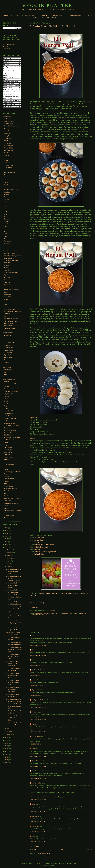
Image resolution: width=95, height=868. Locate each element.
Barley (6, 292)
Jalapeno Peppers (9, 479)
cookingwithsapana (37, 680)
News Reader (7, 49)
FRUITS (5, 212)
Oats (5, 302)
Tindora (6, 506)
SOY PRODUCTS (8, 333)
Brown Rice (7, 294)
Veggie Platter (47, 5)
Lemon (6, 226)
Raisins (6, 207)
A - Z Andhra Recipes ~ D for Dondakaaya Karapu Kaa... (14, 706)
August (9, 561)
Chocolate (7, 163)
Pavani (34, 724)
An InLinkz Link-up (37, 603)
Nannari (6, 462)
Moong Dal (7, 136)
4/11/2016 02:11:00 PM (38, 685)
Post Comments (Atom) (44, 853)
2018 (7, 542)
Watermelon (7, 246)
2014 (7, 740)
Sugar (5, 374)
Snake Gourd (8, 491)
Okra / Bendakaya (9, 464)
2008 (7, 757)
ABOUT (17, 16)
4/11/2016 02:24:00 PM (38, 695)
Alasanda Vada (39, 538)
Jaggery (6, 372)
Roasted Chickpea (9, 148)
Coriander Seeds (8, 348)
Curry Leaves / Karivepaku (11, 426)
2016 (7, 547)
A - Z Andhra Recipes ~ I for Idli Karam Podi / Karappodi (53, 26)
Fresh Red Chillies (10, 411)
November (10, 553)
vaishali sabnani (36, 736)
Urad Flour (7, 282)
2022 (7, 531)
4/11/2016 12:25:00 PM (38, 675)
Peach (6, 236)
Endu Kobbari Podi (41, 547)
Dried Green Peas (9, 121)
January (9, 734)
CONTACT (43, 16)
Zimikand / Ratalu (9, 515)
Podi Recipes (63, 613)
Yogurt (6, 185)
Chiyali (37, 542)
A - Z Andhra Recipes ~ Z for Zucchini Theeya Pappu (14, 571)
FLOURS (6, 251)
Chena (6, 177)
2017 (7, 545)
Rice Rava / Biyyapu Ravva (12, 319)
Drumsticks (7, 428)
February (9, 731)
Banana (6, 217)
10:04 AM (53, 611)
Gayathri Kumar (36, 761)
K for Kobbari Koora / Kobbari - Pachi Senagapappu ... (13, 663)
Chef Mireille (36, 826)
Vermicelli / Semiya (9, 328)
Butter (6, 175)
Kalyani (34, 635)
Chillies (6, 408)
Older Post (89, 849)
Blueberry (7, 219)
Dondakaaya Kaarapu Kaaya (44, 545)
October (9, 555)
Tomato (6, 508)
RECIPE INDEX (58, 16)
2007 (7, 760)
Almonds (6, 194)
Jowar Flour (7, 270)
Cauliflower (7, 401)
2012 (7, 746)
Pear (5, 239)
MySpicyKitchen (37, 783)
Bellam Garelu (39, 540)
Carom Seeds (8, 345)
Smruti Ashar (36, 816)
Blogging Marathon (43, 613)
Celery (6, 403)
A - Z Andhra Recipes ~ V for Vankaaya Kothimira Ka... (14, 597)
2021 (7, 533)
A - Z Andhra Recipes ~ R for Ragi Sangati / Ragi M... (14, 623)
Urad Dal (6, 155)
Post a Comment (34, 846)
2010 (7, 752)
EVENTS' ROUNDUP (52, 17)
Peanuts (6, 141)
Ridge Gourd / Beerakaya (11, 488)
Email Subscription (8, 44)
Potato (6, 484)
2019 (7, 539)
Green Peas (7, 455)
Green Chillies (9, 413)
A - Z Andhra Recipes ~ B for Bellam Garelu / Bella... (14, 718)
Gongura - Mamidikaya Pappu (45, 552)
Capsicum (7, 476)
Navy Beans (7, 138)
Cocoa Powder (8, 168)
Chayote (6, 406)
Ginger (6, 442)
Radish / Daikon (8, 486)
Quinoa (6, 307)
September (10, 558)
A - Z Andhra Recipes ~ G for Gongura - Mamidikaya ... (14, 689)
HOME (6, 16)
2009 (7, 754)
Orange (6, 234)
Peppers (6, 469)
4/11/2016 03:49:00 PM (38, 720)
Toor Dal (6, 153)
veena (33, 836)
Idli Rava (6, 268)
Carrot (6, 399)
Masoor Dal (7, 133)
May (8, 564)
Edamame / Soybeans (10, 430)
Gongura (6, 445)
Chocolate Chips (9, 165)
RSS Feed (6, 47)
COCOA (5, 160)
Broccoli (6, 396)
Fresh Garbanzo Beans (10, 440)
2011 (7, 749)
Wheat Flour (7, 285)
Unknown (35, 650)
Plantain (6, 481)
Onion (6, 467)
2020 (7, 536)
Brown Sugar (8, 370)
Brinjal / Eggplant (9, 394)
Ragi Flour (7, 275)
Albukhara (7, 192)
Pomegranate (8, 241)
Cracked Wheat (8, 297)
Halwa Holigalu (40, 554)
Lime (5, 229)
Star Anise (7, 360)
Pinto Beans (7, 143)
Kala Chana (7, 128)
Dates (5, 204)
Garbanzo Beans (8, 124)
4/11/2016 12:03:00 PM (38, 665)
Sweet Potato (8, 501)
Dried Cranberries (9, 202)
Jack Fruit (7, 224)
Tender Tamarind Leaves (11, 503)
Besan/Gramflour (9, 258)
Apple (6, 214)
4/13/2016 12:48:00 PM (38, 812)
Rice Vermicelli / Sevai (10, 321)
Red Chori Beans (9, 146)
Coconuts (6, 199)
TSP (5, 338)
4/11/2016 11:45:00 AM (38, 655)
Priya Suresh (35, 690)
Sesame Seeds (8, 357)
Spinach (6, 493)
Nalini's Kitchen (36, 771)
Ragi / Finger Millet (9, 309)
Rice (5, 316)
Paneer (6, 182)
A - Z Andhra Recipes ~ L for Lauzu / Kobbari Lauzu (14, 656)
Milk (5, 180)
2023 (7, 528)
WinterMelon (8, 513)
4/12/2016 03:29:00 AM (38, 766)
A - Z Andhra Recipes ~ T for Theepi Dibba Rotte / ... (14, 609)
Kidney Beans (8, 131)
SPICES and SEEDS (9, 343)
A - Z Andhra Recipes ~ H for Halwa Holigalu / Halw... (14, 682)
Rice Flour (7, 277)
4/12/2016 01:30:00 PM (38, 778)
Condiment (54, 613)
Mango (6, 231)
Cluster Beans (8, 416)
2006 (7, 763)
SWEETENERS (7, 367)
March (9, 728)
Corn (5, 421)
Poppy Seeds (7, 355)
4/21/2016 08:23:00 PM (38, 832)
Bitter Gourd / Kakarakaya (11, 389)
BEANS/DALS (7, 116)
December (10, 550)
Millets (6, 299)
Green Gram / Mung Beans (11, 126)
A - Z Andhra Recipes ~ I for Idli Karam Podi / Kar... (13, 675)
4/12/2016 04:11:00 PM (38, 800)
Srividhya (35, 712)
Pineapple (7, 243)
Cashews (6, 197)
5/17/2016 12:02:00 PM (38, 842)
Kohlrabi (6, 459)
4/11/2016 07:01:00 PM (38, 732)
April (8, 567)
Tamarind (7, 362)
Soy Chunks (7, 335)
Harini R (34, 804)
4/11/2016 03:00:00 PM (38, 707)
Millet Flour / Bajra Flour (11, 272)
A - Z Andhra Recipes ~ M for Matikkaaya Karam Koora (14, 649)
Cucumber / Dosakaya (10, 423)
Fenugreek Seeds (9, 350)
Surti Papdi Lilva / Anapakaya (12, 498)
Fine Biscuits (39, 549)
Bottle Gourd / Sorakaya (11, 391)
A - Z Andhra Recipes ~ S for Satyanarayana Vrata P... (14, 616)
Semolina (6, 280)
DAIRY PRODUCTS (9, 172)
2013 (7, 743)
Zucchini (6, 518)
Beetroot (6, 386)
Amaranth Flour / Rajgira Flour (13, 256)
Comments (34, 607)
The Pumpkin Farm (37, 670)
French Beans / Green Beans (12, 437)
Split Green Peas (9, 150)
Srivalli (34, 749)
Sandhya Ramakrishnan (38, 700)
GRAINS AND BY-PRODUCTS (12, 290)
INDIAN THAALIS (76, 16)
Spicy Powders (74, 613)
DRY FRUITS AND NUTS (11, 190)
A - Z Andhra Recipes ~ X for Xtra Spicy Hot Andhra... (14, 585)
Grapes (6, 221)
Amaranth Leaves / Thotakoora (13, 384)
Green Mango (8, 450)
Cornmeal (7, 265)
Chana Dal (7, 119)
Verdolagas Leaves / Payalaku (12, 511)
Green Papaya (8, 452)
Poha (5, 304)
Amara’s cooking (37, 660)
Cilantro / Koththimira (10, 418)
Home (61, 849)
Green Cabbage (8, 447)
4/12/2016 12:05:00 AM (38, 756)
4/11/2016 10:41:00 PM (38, 744)
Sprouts (6, 496)
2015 (7, 737)
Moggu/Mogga (8, 352)
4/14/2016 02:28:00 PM (38, 822)
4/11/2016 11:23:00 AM (38, 645)
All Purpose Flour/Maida (11, 253)
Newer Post (33, 849)
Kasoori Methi (8, 457)
